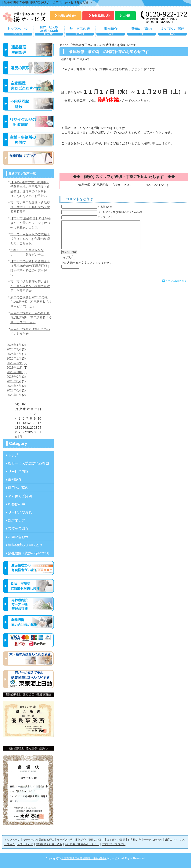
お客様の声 (28, 504)
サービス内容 (80, 32)
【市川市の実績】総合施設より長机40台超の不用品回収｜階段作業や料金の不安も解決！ (30, 268)
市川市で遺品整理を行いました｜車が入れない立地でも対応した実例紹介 (30, 286)
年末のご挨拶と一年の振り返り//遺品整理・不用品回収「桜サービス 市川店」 (31, 318)
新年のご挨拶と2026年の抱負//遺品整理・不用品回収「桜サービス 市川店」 (31, 302)
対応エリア (28, 520)
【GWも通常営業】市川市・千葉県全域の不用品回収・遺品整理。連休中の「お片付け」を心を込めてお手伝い (30, 189)
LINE (125, 16)
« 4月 (19, 437)
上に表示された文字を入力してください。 (88, 268)
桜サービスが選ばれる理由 (49, 32)
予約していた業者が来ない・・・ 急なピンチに (27, 252)
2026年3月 (14, 349)
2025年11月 (15, 368)
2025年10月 (15, 372)
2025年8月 (14, 381)
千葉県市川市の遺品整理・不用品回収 (84, 858)
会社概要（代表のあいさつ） (82, 844)
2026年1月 (14, 359)
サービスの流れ (28, 512)
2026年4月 (14, 345)
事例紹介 (111, 32)
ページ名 (28, 455)
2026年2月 (14, 354)
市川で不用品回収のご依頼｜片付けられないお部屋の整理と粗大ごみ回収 (30, 239)
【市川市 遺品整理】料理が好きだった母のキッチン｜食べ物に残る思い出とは (31, 223)
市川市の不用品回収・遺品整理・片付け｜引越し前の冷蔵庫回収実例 (30, 207)
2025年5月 (14, 395)
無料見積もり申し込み (28, 545)
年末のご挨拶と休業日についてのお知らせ (30, 331)
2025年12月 (15, 363)
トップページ (18, 32)
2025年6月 (14, 390)
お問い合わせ (66, 16)
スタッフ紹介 (28, 528)
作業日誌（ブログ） (114, 844)
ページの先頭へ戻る (176, 286)
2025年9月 (14, 377)
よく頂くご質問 (173, 32)
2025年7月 (14, 386)
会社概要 (28, 553)
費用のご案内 (142, 32)
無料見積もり (98, 16)
